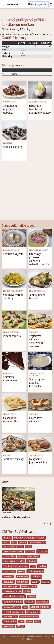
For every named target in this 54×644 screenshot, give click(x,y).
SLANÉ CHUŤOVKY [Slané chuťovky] (12, 332)
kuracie (21, 572)
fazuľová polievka (14, 561)
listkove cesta (35, 571)
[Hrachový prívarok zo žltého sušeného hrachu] (40, 238)
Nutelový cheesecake (10, 379)
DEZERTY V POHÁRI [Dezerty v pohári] (38, 102)
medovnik (23, 582)
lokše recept (8, 577)
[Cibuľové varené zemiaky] (14, 279)
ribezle (30, 602)
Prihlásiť (28, 639)
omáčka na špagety (11, 586)
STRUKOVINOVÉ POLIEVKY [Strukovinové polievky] (36, 374)
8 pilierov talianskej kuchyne (16, 517)
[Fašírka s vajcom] (14, 238)
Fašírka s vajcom (13, 254)
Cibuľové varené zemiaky (13, 296)
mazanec (8, 582)
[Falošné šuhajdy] (14, 131)
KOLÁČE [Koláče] (7, 455)
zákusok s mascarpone (29, 617)
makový (36, 576)
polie (27, 591)
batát (14, 542)
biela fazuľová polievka (13, 547)
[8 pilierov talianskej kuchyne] (18, 499)
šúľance (20, 626)
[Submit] (51, 4)
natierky (35, 582)
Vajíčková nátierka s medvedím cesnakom (36, 341)
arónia (7, 538)
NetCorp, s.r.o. (19, 637)
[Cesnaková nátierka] (40, 402)
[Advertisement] (27, 191)
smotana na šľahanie (12, 607)
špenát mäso (8, 626)
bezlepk (23, 542)
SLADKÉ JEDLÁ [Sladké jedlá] (36, 455)
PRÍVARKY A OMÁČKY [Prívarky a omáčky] (39, 250)
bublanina (30, 552)
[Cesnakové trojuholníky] (14, 402)
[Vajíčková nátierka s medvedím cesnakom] (40, 320)
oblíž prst (46, 582)
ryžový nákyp (43, 602)
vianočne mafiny (40, 607)
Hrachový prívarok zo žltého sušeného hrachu (39, 259)
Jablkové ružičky (13, 459)
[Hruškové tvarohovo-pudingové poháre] (40, 90)
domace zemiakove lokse (28, 556)
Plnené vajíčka (12, 336)
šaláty (29, 622)
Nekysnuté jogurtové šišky (38, 461)
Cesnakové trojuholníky (11, 420)
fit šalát (31, 561)
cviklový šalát (9, 556)
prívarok (31, 597)
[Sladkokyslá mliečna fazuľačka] (40, 361)
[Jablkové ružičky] (14, 443)
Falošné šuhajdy (13, 147)
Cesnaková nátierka (36, 420)
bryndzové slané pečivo (13, 552)
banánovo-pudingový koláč (29, 538)
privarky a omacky (14, 596)
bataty (6, 542)
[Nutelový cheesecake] (14, 361)
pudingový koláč (13, 602)
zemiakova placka (14, 612)
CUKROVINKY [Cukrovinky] (9, 102)
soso (25, 607)
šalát (21, 622)
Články (5, 482)
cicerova (42, 551)
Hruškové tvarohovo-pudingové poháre (40, 109)
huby (33, 566)
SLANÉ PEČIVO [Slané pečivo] (10, 414)
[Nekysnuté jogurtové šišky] (40, 443)
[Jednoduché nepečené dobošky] (14, 90)
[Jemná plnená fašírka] (40, 279)
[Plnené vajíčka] (14, 320)
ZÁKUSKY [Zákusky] (8, 143)
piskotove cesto (12, 591)
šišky (37, 622)
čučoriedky (10, 621)
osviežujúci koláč (29, 586)
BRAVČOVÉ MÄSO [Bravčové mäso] (11, 250)
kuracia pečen (9, 572)
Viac (48, 524)
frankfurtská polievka (15, 566)
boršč (28, 547)
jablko (42, 566)
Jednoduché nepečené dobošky (10, 109)
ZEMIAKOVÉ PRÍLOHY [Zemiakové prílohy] (13, 291)
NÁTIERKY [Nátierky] (34, 332)
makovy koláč (22, 577)
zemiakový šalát (10, 617)
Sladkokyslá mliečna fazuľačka (36, 382)
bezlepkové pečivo (37, 542)
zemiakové (33, 612)
